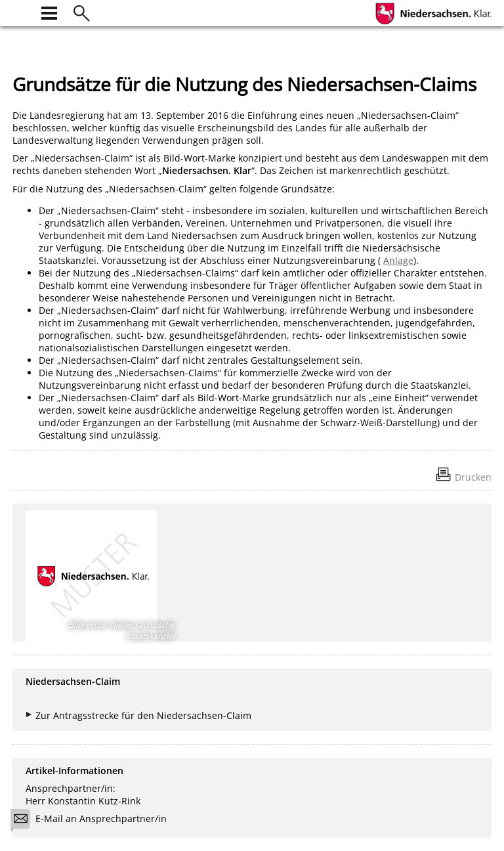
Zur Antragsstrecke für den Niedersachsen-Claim (143, 715)
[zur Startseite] (20, 11)
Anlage (398, 260)
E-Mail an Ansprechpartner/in (93, 820)
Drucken (473, 477)
